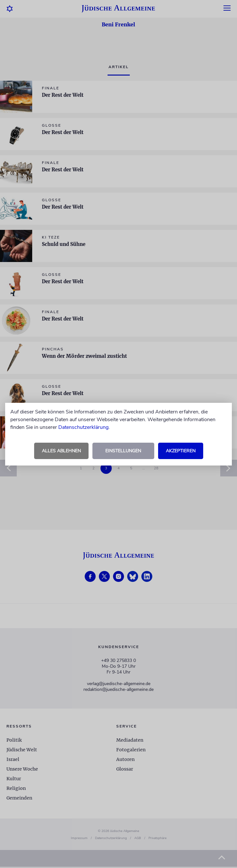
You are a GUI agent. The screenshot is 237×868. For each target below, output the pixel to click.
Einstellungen (123, 451)
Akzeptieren (181, 451)
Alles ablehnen (61, 451)
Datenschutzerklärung (83, 427)
